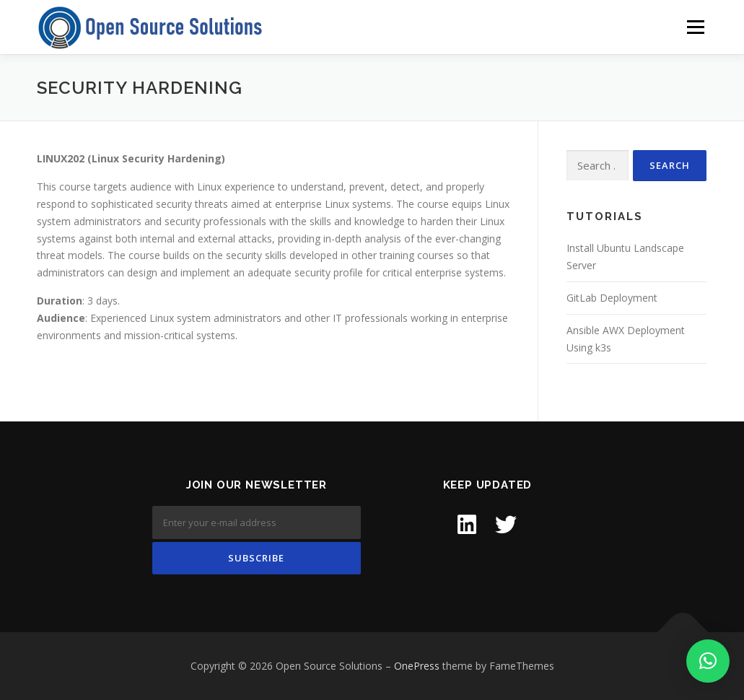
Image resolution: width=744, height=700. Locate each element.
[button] (708, 661)
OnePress (417, 666)
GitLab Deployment (612, 298)
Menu (695, 27)
